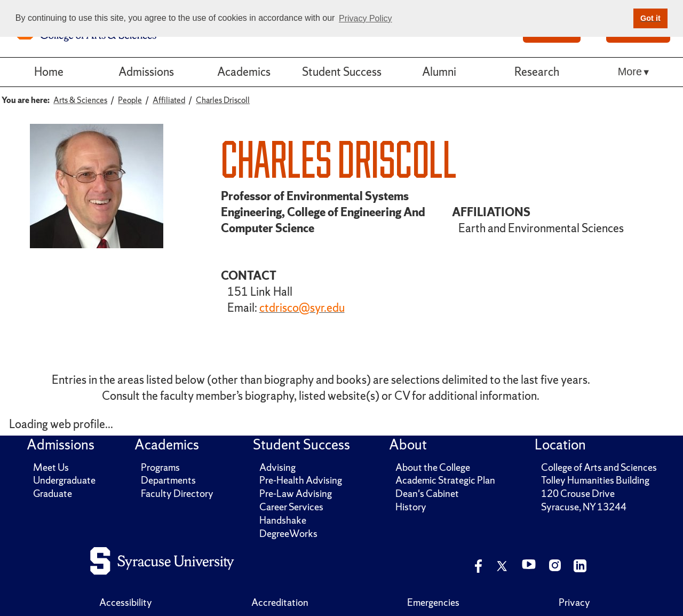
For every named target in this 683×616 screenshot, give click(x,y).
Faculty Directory (177, 493)
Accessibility (126, 602)
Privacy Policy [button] (366, 18)
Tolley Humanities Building (595, 480)
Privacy (574, 602)
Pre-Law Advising (296, 493)
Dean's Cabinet (427, 493)
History (411, 507)
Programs (160, 467)
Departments (168, 480)
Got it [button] (650, 18)
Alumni (439, 72)
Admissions (146, 72)
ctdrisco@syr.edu (302, 308)
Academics (244, 72)
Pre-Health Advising (301, 480)
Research (537, 72)
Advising (277, 467)
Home (49, 72)
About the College (433, 467)
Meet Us (51, 467)
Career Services (291, 507)
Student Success (342, 72)
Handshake (283, 520)
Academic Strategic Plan (445, 480)
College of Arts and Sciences (599, 467)
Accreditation (280, 602)
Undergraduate (64, 480)
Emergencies (433, 602)
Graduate (53, 493)
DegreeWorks (288, 534)
